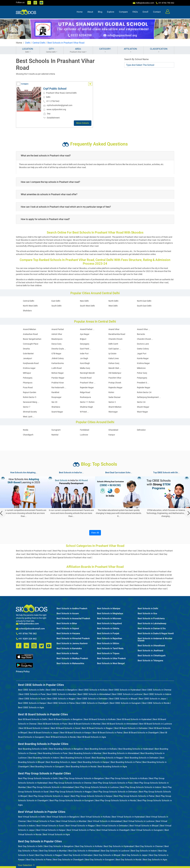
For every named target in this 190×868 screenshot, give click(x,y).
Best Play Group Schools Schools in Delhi (38, 778)
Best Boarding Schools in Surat (75, 758)
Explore (111, 12)
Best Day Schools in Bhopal (107, 855)
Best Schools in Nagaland (109, 624)
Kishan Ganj (114, 363)
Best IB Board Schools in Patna (107, 733)
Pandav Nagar (58, 378)
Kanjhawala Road (31, 363)
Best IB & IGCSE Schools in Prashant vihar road (117, 578)
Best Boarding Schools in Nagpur (107, 758)
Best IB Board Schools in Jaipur (44, 733)
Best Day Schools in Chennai (149, 846)
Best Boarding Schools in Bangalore (66, 749)
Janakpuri (27, 358)
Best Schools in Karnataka (69, 649)
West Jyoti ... (29, 417)
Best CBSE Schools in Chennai (157, 690)
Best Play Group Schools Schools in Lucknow (97, 787)
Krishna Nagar (143, 363)
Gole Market (28, 354)
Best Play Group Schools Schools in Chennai (70, 783)
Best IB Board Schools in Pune (53, 724)
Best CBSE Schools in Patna (61, 703)
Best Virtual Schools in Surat (50, 826)
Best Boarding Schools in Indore (44, 758)
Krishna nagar (29, 368)
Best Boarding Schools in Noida (81, 767)
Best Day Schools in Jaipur (135, 855)
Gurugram (56, 430)
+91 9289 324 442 (26, 639)
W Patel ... (84, 412)
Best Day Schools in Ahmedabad (84, 851)
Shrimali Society (30, 412)
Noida (26, 430)
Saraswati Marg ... (31, 402)
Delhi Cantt (113, 344)
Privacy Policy (23, 672)
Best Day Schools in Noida (129, 860)
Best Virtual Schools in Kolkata (95, 817)
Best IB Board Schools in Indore (34, 728)
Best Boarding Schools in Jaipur (61, 762)
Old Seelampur (115, 373)
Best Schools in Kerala (67, 653)
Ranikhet (55, 392)
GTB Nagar (56, 354)
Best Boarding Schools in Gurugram (47, 767)
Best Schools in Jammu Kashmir (72, 644)
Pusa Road (28, 387)
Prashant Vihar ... (88, 383)
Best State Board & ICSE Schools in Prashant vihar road (90, 582)
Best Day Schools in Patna (39, 860)
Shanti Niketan (115, 407)
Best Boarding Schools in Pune (53, 753)
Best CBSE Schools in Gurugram (125, 703)
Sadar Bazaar (115, 397)
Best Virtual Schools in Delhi (32, 817)
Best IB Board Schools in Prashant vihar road (112, 572)
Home (80, 12)
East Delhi (56, 301)
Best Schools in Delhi (148, 609)
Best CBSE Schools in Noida (156, 703)
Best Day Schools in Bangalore (59, 846)
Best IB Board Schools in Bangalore (66, 719)
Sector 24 (141, 402)
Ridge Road (85, 392)
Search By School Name (136, 59)
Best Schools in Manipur (109, 609)
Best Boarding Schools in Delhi (33, 749)
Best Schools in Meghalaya (110, 614)
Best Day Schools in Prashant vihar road (34, 551)
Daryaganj (85, 344)
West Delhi (113, 306)
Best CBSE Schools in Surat (32, 699)
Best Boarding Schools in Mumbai (85, 753)
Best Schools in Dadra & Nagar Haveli (156, 634)
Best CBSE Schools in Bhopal (123, 699)
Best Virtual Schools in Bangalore (63, 817)
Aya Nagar (85, 334)
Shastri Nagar (143, 407)
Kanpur (112, 435)
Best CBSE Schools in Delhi (31, 690)
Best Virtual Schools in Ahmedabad (105, 821)
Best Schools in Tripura (108, 653)
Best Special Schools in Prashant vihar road (72, 558)
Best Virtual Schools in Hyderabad (128, 817)
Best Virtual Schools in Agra (56, 834)
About (90, 12)
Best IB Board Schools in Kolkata (100, 719)
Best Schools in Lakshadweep (152, 624)
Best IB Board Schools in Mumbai (85, 724)
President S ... (143, 383)
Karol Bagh (85, 363)
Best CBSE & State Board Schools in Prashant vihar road (69, 578)
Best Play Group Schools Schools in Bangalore (82, 778)
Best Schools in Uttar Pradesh (111, 658)
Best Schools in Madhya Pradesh (72, 658)
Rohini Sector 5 (30, 397)
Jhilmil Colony (58, 358)
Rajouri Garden (30, 392)
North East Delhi (144, 301)
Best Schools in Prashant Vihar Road (66, 43)
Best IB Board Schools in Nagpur (97, 728)
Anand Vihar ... (144, 329)
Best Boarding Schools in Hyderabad (136, 749)
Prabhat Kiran (58, 383)
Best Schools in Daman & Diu (152, 629)
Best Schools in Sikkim (108, 644)
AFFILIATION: (131, 50)
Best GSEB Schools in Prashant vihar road (40, 589)
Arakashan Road (30, 334)
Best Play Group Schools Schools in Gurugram (72, 801)
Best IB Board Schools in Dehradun (131, 728)
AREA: (78, 50)
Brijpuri (83, 339)
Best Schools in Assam (68, 614)
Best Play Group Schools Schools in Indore (141, 787)
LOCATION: (28, 50)
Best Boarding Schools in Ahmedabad (121, 753)
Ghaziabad (113, 430)
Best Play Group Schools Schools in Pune (113, 783)
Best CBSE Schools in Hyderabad (125, 690)
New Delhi (84, 301)
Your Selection (26, 865)
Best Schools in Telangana (150, 661)
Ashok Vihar (57, 334)
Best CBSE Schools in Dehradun (92, 699)
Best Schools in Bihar (67, 624)
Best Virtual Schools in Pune (41, 821)
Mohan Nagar (58, 373)
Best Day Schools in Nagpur (49, 855)
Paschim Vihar (115, 378)
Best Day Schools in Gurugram (100, 860)
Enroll (145, 12)
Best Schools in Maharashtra (70, 663)
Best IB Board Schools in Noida (61, 737)
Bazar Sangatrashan (32, 339)
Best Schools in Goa (147, 614)
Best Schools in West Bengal (111, 663)
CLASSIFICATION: (159, 50)
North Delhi (113, 301)
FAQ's (135, 12)
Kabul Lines (114, 358)
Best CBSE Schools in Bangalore (62, 690)
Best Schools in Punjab (108, 634)
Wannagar (113, 412)
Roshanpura (85, 397)
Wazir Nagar (142, 412)
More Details (83, 123)
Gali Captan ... (115, 349)
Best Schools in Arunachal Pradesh (73, 619)
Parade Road (86, 378)
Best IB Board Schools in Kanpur (76, 733)
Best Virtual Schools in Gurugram (147, 830)
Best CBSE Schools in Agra (31, 707)
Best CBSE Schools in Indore (158, 694)
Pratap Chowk (115, 383)
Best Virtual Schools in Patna (81, 830)
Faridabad (85, 430)
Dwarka (26, 349)
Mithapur (27, 373)
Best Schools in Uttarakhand (151, 646)
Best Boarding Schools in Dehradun (142, 758)
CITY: (52, 50)
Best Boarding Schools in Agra (112, 767)
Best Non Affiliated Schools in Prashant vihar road (82, 589)
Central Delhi (39, 43)
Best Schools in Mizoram (109, 619)
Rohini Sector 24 (144, 392)
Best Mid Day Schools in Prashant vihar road (46, 554)
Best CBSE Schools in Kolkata (93, 690)
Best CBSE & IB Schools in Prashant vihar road (84, 575)
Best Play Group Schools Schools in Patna (134, 796)
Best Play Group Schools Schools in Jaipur (49, 796)
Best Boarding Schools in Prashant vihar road (117, 551)
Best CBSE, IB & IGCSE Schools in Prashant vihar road (130, 575)
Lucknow (84, 435)
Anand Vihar (114, 329)
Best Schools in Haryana (68, 634)
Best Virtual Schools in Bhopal (144, 826)
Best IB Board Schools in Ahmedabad (120, 724)
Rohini (111, 392)
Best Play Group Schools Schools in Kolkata (127, 778)
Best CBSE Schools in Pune (32, 694)
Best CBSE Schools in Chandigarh (92, 703)
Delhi (28, 43)
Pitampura (28, 383)
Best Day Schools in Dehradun (78, 855)
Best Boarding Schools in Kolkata (101, 749)
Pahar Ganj (142, 373)
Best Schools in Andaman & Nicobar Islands (155, 640)
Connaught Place (31, 344)
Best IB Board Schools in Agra (92, 737)
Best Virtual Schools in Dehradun (112, 826)
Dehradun (141, 430)
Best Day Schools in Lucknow (115, 851)
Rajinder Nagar (144, 387)
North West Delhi (30, 306)
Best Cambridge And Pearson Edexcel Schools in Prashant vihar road (136, 589)
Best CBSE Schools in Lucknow (127, 694)
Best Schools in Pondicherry (151, 619)
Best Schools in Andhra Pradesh (72, 609)
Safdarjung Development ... (149, 397)
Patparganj (142, 378)
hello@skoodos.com (145, 3)
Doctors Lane (143, 344)
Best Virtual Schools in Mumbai (71, 821)
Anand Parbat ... (87, 329)
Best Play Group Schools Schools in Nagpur (71, 792)
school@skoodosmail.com (30, 629)
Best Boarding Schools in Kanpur (94, 762)
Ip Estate (112, 354)
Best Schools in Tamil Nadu (110, 649)
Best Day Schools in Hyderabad (119, 846)
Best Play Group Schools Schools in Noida (116, 801)
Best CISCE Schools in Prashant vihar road (35, 585)
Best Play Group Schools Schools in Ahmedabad (51, 787)
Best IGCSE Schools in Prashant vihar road (45, 582)
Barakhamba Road (117, 334)
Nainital (55, 435)
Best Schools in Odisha (108, 629)
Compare (123, 12)
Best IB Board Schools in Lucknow (156, 724)
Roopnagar (56, 397)
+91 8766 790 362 (26, 634)
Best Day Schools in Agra (155, 860)
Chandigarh (28, 435)
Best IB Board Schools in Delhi (33, 719)
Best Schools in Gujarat (68, 629)
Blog (100, 12)
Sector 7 (27, 407)
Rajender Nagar (87, 387)
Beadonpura (57, 339)
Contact (157, 12)
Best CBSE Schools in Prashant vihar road (34, 572)
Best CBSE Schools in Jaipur (153, 699)
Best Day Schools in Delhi (30, 846)
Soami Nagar (57, 412)
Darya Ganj (56, 344)
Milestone (141, 368)
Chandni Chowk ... (145, 339)
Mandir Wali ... (115, 368)
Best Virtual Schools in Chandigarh (113, 830)
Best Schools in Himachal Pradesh (73, 639)
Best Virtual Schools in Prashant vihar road (139, 554)
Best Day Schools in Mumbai (53, 851)
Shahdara (27, 311)
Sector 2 (112, 402)
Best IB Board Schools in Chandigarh (141, 733)
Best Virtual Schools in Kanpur (51, 830)
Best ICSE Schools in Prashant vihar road (72, 572)
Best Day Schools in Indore (144, 851)
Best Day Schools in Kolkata (89, 846)
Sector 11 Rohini (87, 402)
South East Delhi (144, 306)
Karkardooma (58, 363)
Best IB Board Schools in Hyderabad (134, 719)
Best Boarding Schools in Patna (126, 762)
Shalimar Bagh (86, 407)
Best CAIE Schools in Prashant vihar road (73, 585)
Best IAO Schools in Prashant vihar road (111, 585)
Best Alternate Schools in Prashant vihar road (42, 575)
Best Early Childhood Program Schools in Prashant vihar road (143, 582)
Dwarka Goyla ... (59, 349)
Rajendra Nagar (115, 387)
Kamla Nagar (143, 358)
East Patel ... (86, 349)
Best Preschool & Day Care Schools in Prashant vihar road (93, 554)
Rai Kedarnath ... (59, 387)
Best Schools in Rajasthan (110, 639)
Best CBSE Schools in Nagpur (61, 699)
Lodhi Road (57, 368)
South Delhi (56, 306)
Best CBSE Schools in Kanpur (32, 703)
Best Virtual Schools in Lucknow (139, 821)
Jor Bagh (84, 358)
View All (95, 533)
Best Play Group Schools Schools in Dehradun (115, 792)
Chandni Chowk (115, 339)
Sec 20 (54, 402)
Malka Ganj (85, 368)
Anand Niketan (30, 329)
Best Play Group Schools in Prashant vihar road (74, 551)
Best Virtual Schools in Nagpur (80, 826)
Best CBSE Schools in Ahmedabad (94, 694)
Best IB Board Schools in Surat (66, 728)
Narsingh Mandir (87, 373)
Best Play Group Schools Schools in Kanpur (92, 796)
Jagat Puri (142, 354)
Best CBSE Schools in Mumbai (62, 694)
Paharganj (28, 378)
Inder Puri (84, 354)
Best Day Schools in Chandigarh (68, 860)
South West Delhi (87, 306)
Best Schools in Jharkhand (150, 651)
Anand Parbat (58, 329)
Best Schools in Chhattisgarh (152, 656)
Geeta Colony (143, 349)
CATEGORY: (105, 50)
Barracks (141, 334)
